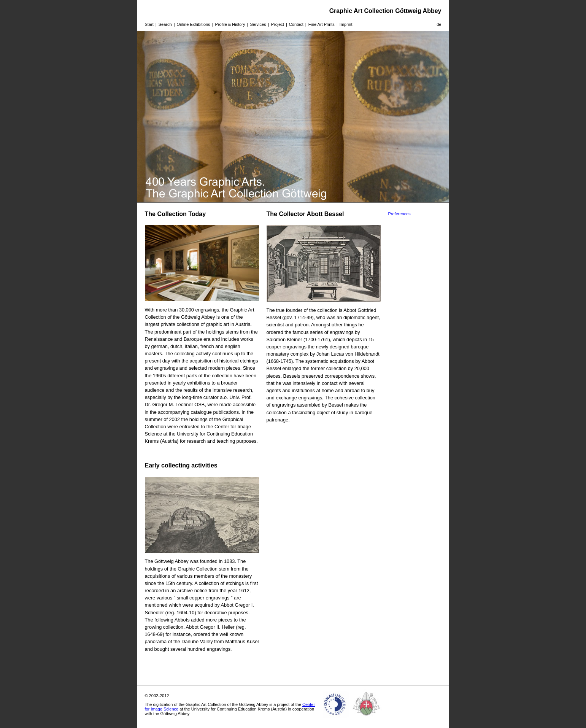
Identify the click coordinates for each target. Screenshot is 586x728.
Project (278, 24)
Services (258, 24)
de (439, 24)
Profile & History (230, 24)
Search (165, 24)
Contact (296, 24)
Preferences (399, 214)
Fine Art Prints (322, 24)
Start (149, 24)
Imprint (346, 24)
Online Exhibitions (194, 24)
